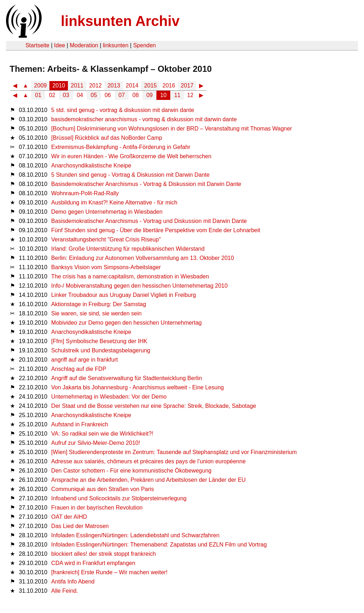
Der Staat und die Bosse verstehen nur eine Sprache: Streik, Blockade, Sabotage (154, 406)
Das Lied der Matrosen (80, 526)
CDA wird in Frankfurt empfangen (93, 563)
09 (150, 95)
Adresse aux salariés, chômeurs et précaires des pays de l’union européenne (148, 461)
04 (80, 95)
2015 (150, 86)
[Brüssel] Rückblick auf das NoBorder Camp (107, 138)
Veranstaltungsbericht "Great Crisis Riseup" (106, 239)
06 (108, 95)
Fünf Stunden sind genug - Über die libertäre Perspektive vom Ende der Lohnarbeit (156, 230)
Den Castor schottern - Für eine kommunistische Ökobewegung (131, 471)
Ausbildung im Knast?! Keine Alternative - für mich (114, 202)
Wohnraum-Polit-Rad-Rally (85, 193)
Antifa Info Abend (73, 582)
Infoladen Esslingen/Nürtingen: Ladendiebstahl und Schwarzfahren (135, 535)
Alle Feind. (65, 591)
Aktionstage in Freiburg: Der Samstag (99, 304)
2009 (41, 86)
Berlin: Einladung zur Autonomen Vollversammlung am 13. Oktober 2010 (143, 258)
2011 (77, 86)
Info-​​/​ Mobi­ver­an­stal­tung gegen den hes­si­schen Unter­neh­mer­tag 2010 (139, 286)
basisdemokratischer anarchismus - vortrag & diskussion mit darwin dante (144, 119)
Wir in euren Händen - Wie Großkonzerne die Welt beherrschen (131, 156)
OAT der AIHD (69, 517)
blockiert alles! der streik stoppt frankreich (103, 554)
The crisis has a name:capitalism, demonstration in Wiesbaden (130, 276)
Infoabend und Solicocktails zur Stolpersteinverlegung (119, 498)
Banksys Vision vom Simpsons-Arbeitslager (106, 267)
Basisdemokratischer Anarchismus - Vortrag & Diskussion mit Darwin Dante (146, 184)
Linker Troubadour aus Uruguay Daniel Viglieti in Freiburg (124, 295)
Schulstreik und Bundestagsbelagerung (101, 350)
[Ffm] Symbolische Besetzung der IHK (99, 341)
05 (94, 95)
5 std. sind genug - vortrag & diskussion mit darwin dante (123, 110)
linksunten (116, 45)
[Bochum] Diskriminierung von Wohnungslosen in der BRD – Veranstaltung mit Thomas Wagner (172, 129)
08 (136, 95)
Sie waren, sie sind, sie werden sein (96, 313)
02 (52, 95)
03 (66, 95)
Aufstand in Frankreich (80, 424)
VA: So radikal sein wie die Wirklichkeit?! (102, 434)
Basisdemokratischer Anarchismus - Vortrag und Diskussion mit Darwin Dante (149, 221)
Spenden (144, 45)
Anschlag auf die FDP (79, 369)
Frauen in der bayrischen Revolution (97, 508)
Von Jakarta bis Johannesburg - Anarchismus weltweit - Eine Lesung (138, 387)
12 (190, 95)
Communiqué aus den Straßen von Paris (103, 489)
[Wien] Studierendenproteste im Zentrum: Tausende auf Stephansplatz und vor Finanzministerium (174, 452)
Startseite (37, 45)
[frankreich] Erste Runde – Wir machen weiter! (109, 572)
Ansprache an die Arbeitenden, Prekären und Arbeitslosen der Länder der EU (148, 480)
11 (177, 95)
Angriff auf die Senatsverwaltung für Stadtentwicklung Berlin (127, 378)
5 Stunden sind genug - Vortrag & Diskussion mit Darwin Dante (130, 175)
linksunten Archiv (120, 21)
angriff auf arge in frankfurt (84, 360)
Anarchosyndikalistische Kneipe (91, 166)
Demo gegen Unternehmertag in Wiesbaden (107, 212)
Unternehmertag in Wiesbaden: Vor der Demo (109, 397)
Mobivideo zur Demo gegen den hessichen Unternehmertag (126, 323)
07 (122, 95)
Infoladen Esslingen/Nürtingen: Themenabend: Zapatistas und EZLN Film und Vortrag (159, 545)
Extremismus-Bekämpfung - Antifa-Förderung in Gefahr (121, 147)
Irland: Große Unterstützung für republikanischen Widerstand (128, 249)
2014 (132, 86)
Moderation (84, 45)
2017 (187, 86)
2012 (96, 86)
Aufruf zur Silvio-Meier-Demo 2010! (96, 443)
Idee (60, 45)
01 (38, 95)
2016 (169, 86)
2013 (114, 86)
